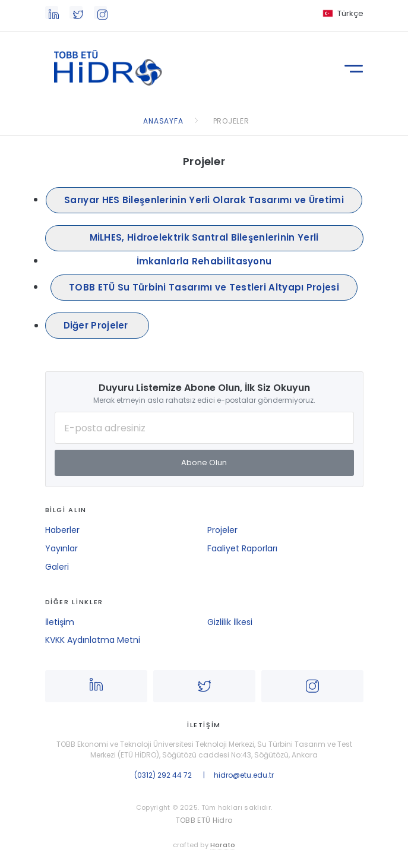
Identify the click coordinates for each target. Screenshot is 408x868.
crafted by (204, 845)
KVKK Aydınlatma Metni (93, 640)
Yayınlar (61, 548)
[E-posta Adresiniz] (204, 428)
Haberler (62, 530)
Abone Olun (204, 463)
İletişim (60, 622)
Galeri (57, 567)
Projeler (222, 530)
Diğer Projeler (97, 325)
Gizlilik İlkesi (230, 622)
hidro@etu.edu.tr (244, 775)
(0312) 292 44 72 (163, 775)
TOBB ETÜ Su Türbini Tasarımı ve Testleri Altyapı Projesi (204, 287)
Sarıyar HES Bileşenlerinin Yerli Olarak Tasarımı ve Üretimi (204, 200)
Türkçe (350, 13)
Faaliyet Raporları (242, 548)
